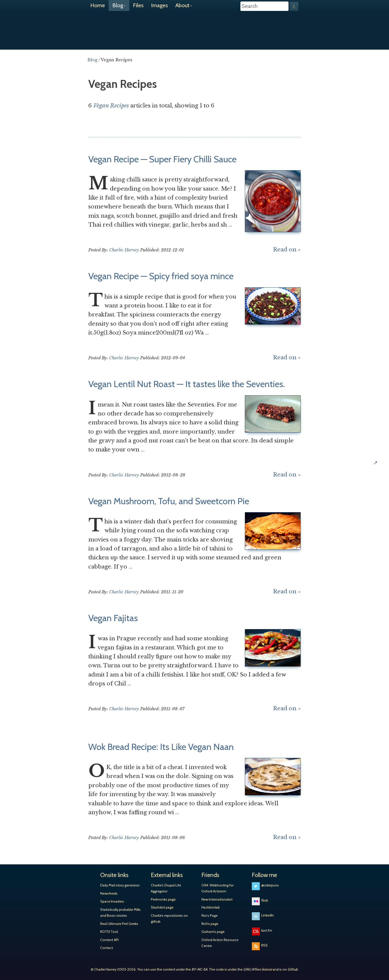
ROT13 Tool (109, 932)
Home (98, 5)
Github (293, 969)
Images (160, 5)
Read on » (287, 250)
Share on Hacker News (381, 450)
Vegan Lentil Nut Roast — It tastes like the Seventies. (187, 384)
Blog (119, 5)
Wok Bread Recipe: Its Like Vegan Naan (161, 747)
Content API (109, 940)
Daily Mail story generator (120, 885)
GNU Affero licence (258, 969)
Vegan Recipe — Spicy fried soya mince (161, 276)
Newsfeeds (109, 893)
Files (138, 5)
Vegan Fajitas (113, 618)
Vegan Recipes (111, 106)
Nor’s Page (210, 915)
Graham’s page (213, 932)
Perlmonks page (163, 899)
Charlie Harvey (194, 27)
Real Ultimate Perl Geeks (119, 924)
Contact (107, 948)
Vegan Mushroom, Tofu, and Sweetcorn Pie (169, 501)
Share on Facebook (381, 419)
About (184, 5)
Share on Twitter (381, 403)
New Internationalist (217, 899)
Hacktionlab (211, 907)
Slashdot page (162, 907)
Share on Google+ (381, 435)
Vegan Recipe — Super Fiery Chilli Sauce (162, 159)
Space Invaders (112, 901)
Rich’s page (210, 924)
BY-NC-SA (199, 969)
